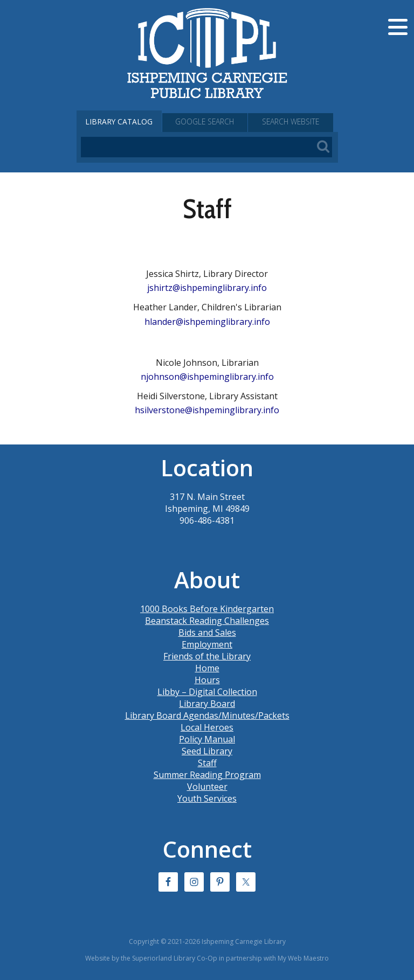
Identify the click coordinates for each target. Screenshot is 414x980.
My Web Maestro (303, 958)
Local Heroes (207, 727)
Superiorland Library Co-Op (175, 958)
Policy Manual (207, 739)
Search (294, 121)
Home (207, 668)
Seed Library (207, 751)
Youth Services (207, 798)
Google (207, 121)
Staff (207, 763)
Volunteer (207, 787)
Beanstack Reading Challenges (207, 621)
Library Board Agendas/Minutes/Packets (207, 715)
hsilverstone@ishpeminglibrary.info (207, 410)
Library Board (207, 704)
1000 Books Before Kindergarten (207, 609)
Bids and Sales (207, 633)
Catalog (120, 121)
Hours (207, 680)
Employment (207, 644)
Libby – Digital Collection (207, 692)
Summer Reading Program (207, 775)
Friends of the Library (207, 656)
